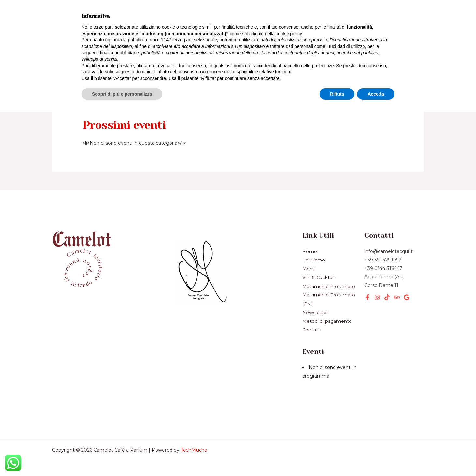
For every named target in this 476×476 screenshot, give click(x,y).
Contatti (312, 328)
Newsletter (123, 40)
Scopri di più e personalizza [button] (122, 458)
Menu (309, 268)
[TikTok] (387, 297)
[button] (370, 28)
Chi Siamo (75, 40)
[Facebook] (367, 297)
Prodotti (72, 28)
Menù (101, 16)
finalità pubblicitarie (119, 417)
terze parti (183, 404)
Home (69, 16)
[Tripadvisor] (397, 297)
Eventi (151, 28)
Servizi (113, 28)
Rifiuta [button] (337, 458)
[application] (124, 28)
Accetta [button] (376, 458)
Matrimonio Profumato (329, 285)
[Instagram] (377, 297)
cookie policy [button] (289, 398)
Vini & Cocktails (148, 16)
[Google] (407, 297)
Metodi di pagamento (327, 319)
